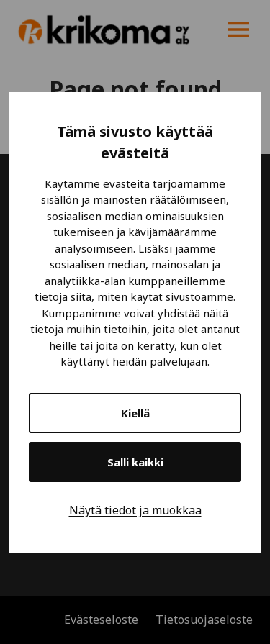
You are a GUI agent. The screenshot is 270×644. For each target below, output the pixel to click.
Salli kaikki (135, 462)
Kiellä (135, 413)
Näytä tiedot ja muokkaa (135, 510)
